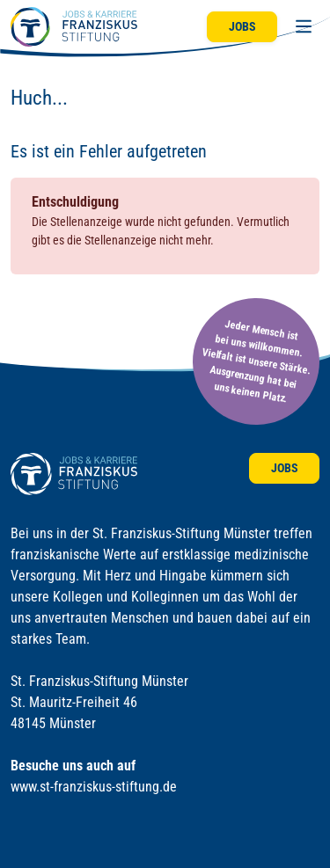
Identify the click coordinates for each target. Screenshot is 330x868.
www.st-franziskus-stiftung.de (94, 787)
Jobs (242, 26)
